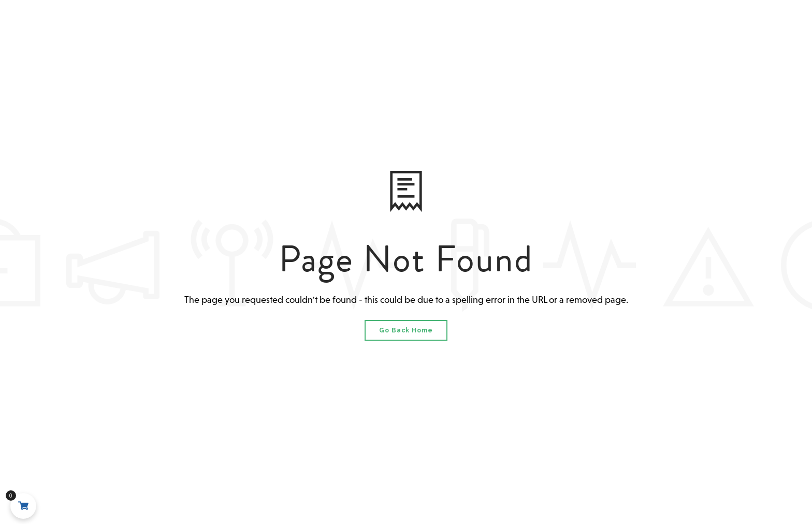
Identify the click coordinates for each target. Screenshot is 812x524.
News (575, 26)
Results (521, 26)
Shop (614, 26)
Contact (659, 26)
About (263, 26)
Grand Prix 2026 (327, 26)
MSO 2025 (405, 26)
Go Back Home (406, 330)
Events (464, 26)
